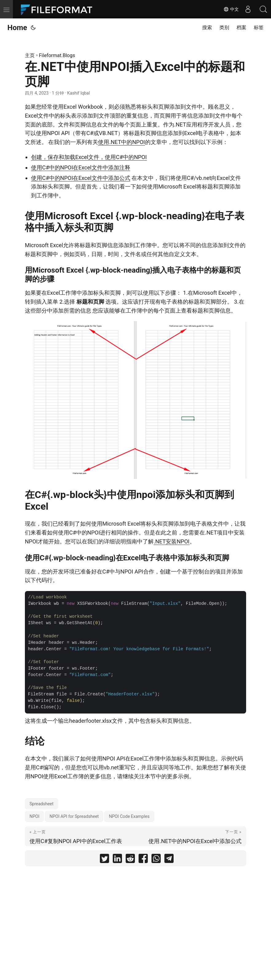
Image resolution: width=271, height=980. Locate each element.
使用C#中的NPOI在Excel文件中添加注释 (81, 167)
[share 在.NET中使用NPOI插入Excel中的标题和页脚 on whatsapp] (156, 860)
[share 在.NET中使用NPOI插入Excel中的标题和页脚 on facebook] (143, 860)
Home (17, 28)
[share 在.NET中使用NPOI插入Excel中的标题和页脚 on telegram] (169, 860)
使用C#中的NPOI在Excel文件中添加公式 (81, 178)
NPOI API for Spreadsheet (74, 816)
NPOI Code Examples (129, 816)
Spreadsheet (41, 804)
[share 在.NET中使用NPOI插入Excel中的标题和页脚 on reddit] (130, 860)
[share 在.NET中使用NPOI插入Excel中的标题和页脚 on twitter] (104, 860)
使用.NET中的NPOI (121, 142)
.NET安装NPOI (171, 541)
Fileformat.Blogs (57, 55)
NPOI (34, 816)
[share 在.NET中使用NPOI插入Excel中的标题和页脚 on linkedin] (117, 860)
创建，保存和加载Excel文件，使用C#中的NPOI (89, 157)
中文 (231, 9)
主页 (30, 55)
